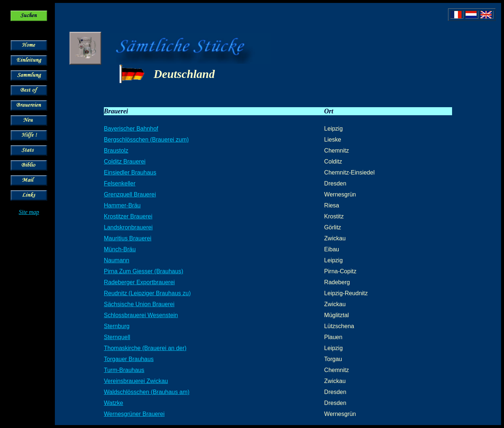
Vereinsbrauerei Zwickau (136, 381)
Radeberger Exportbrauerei (139, 282)
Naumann (116, 260)
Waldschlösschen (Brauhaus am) (147, 392)
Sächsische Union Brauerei (139, 304)
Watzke (114, 403)
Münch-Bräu (120, 249)
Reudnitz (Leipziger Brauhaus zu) (147, 293)
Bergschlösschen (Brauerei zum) (146, 140)
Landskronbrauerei (128, 227)
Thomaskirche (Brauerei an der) (145, 348)
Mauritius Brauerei (128, 238)
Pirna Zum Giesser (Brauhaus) (144, 271)
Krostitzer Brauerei (128, 216)
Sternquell (117, 337)
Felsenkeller (120, 183)
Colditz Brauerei (125, 162)
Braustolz (116, 151)
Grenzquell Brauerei (130, 194)
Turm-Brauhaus (124, 370)
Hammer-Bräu (122, 205)
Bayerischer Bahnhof (131, 129)
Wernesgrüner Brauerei (134, 414)
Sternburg (117, 326)
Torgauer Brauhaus (129, 359)
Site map (29, 212)
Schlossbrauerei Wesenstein (141, 315)
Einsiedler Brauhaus (130, 172)
